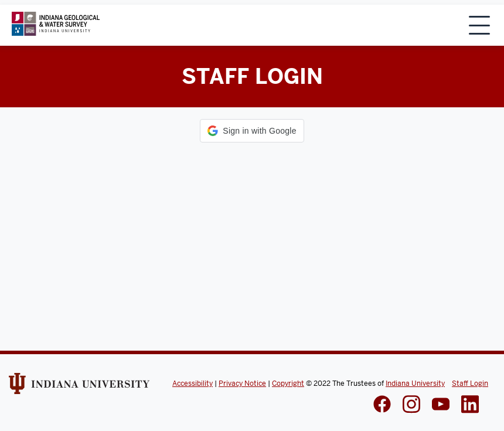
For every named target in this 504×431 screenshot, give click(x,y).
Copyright (288, 384)
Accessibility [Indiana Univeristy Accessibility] (193, 384)
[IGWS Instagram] (411, 405)
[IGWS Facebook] (382, 405)
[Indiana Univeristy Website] (79, 388)
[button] (252, 131)
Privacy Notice (242, 384)
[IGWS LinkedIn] (441, 405)
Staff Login (470, 384)
